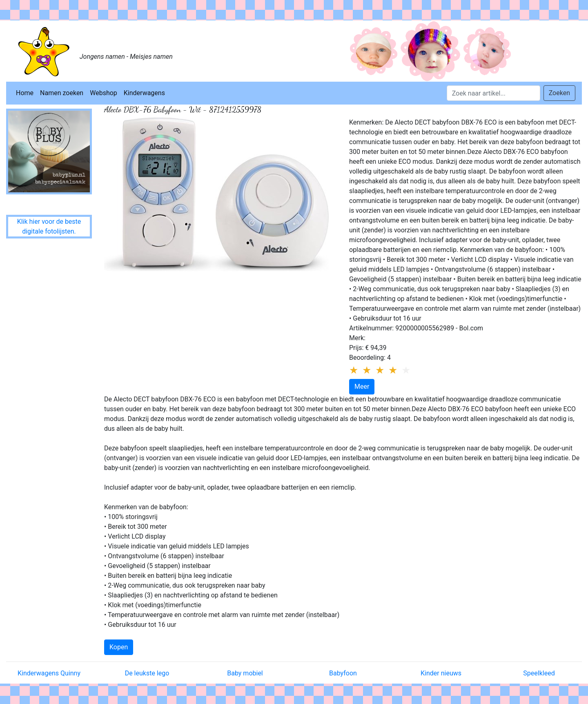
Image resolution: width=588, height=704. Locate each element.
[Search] (493, 93)
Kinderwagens (144, 93)
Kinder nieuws (441, 673)
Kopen (119, 647)
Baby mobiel (245, 673)
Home (25, 93)
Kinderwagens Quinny (49, 673)
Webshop (104, 93)
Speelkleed (539, 673)
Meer (362, 387)
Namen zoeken (62, 93)
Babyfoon (343, 673)
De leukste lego (147, 673)
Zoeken (559, 93)
